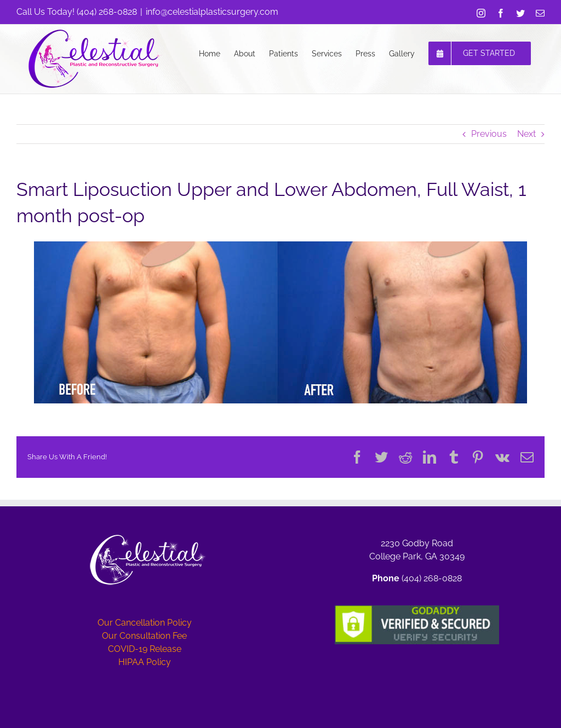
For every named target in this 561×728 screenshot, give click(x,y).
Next (526, 134)
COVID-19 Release (145, 649)
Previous (489, 134)
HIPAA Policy (145, 662)
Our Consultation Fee (144, 636)
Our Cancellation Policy (145, 623)
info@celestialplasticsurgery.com (212, 12)
